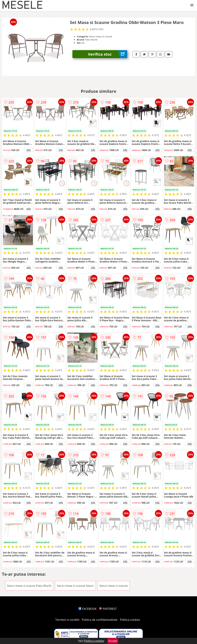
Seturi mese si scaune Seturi (75, 586)
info (29, 150)
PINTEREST (108, 609)
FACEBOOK (87, 609)
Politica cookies (130, 620)
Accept (113, 641)
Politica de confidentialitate (100, 620)
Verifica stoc (108, 54)
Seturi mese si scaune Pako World (29, 586)
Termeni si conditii (67, 620)
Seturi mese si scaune (114, 586)
